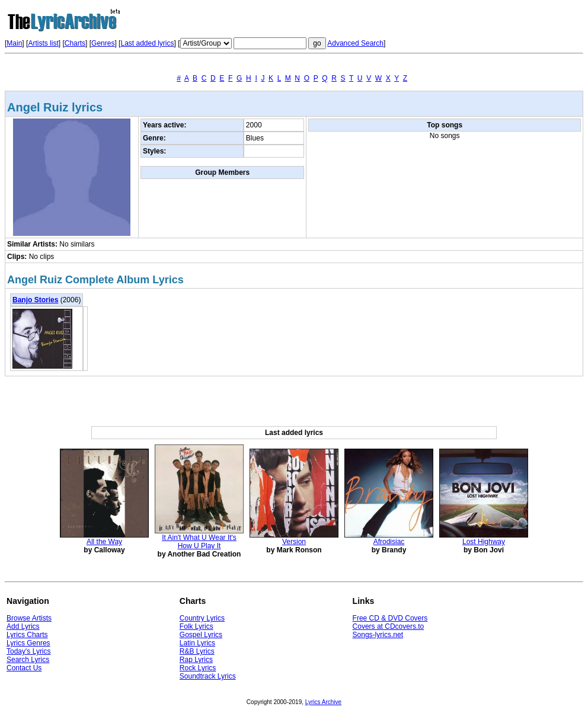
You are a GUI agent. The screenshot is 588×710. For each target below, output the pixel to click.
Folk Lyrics (196, 626)
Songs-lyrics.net (378, 635)
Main (14, 43)
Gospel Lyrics (201, 635)
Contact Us (24, 668)
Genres (103, 43)
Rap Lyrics (196, 660)
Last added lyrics (147, 43)
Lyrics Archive (323, 702)
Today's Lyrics (29, 651)
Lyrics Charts (27, 635)
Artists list (43, 43)
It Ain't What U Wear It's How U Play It (199, 542)
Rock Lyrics (198, 668)
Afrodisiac (389, 542)
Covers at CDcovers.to (389, 626)
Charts (75, 43)
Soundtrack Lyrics (208, 676)
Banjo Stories (35, 300)
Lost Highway (484, 542)
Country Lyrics (202, 618)
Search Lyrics (28, 660)
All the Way (104, 542)
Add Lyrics (23, 626)
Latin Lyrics (197, 643)
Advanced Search (355, 43)
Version (294, 542)
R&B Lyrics (197, 651)
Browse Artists (29, 618)
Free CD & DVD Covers (390, 618)
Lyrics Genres (28, 643)
